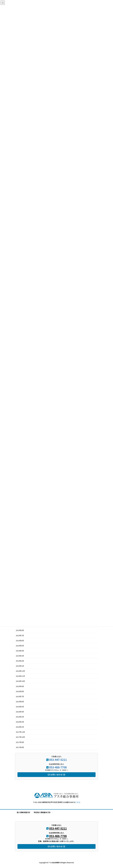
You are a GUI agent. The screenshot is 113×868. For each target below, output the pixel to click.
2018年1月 (20, 727)
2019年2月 (20, 661)
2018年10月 (20, 681)
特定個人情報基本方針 (42, 812)
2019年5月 (20, 646)
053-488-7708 (58, 767)
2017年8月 (20, 747)
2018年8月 (20, 691)
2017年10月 (20, 737)
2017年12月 (20, 732)
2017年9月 (20, 742)
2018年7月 (20, 696)
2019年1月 (20, 666)
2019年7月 (20, 635)
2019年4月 (20, 651)
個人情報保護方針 (23, 812)
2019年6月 (20, 641)
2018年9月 (20, 686)
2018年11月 (20, 676)
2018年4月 (20, 712)
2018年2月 (20, 722)
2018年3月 (20, 717)
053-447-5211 (58, 760)
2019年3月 (20, 656)
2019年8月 (20, 630)
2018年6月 (20, 702)
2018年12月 (20, 671)
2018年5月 (20, 707)
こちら (78, 802)
